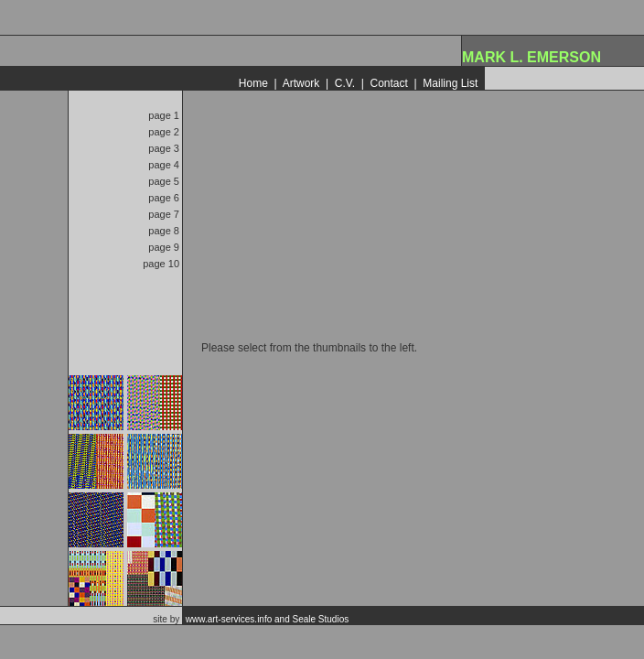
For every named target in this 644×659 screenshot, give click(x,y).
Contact (388, 83)
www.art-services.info (229, 619)
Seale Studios (321, 619)
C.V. (345, 83)
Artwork (301, 83)
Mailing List (450, 83)
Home (253, 83)
